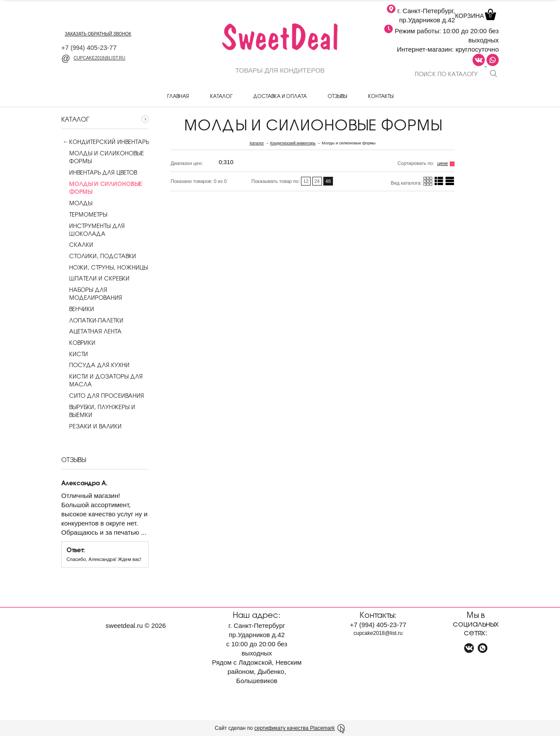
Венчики (78, 309)
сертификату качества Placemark (294, 728)
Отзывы (337, 96)
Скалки (77, 245)
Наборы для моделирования (92, 294)
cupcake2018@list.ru (93, 58)
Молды (77, 203)
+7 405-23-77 (89, 47)
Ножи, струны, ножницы (105, 267)
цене (443, 163)
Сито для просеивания (103, 396)
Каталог (221, 96)
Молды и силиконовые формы (103, 157)
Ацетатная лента (91, 331)
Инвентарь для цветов (99, 172)
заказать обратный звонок (98, 34)
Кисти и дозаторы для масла (102, 380)
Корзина (475, 16)
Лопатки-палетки (92, 320)
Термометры (84, 214)
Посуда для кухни (95, 365)
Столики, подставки (99, 256)
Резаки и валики (91, 426)
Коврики (78, 343)
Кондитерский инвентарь (109, 142)
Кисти (75, 354)
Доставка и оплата (280, 96)
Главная (178, 96)
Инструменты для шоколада (93, 230)
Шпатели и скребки (95, 278)
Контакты (381, 96)
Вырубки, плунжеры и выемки (98, 411)
